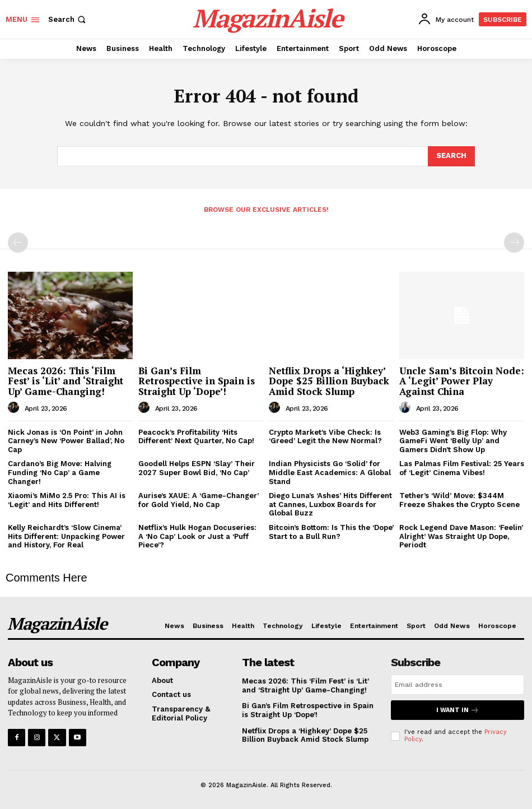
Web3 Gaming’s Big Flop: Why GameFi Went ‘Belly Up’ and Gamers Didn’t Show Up (453, 441)
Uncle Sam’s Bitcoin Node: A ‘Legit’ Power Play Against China (462, 381)
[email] (458, 685)
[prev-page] (18, 243)
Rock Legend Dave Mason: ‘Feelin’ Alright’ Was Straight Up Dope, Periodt (461, 536)
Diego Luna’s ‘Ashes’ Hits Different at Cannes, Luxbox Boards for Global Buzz (330, 504)
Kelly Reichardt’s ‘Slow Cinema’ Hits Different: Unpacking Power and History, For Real (66, 536)
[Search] (451, 156)
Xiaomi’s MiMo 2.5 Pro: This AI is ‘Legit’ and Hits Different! (67, 500)
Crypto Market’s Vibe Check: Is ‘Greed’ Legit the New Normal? (325, 437)
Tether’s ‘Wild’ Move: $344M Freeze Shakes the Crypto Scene (459, 500)
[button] (68, 19)
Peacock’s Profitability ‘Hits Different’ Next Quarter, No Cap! (196, 437)
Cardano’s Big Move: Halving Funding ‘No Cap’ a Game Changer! (60, 472)
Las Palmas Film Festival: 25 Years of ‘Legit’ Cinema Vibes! (462, 468)
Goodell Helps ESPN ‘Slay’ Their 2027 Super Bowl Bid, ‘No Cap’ (197, 468)
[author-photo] (15, 408)
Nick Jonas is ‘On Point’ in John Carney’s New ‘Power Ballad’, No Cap (66, 441)
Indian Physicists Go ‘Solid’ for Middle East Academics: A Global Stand (330, 472)
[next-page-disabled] (514, 243)
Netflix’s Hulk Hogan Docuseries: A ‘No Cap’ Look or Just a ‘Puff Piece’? (197, 536)
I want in (458, 710)
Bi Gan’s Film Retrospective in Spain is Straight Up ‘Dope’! (197, 381)
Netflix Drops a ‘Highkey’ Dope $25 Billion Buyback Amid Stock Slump (329, 381)
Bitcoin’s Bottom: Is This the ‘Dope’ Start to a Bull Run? (331, 532)
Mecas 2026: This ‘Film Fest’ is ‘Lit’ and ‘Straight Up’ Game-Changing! (66, 381)
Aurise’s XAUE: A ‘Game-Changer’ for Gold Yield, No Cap (199, 500)
